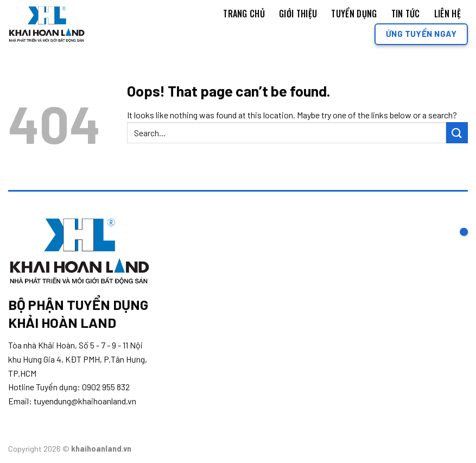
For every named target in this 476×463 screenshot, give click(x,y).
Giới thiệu (298, 14)
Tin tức (406, 14)
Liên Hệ (448, 14)
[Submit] (457, 133)
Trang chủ (244, 14)
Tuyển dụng (354, 14)
